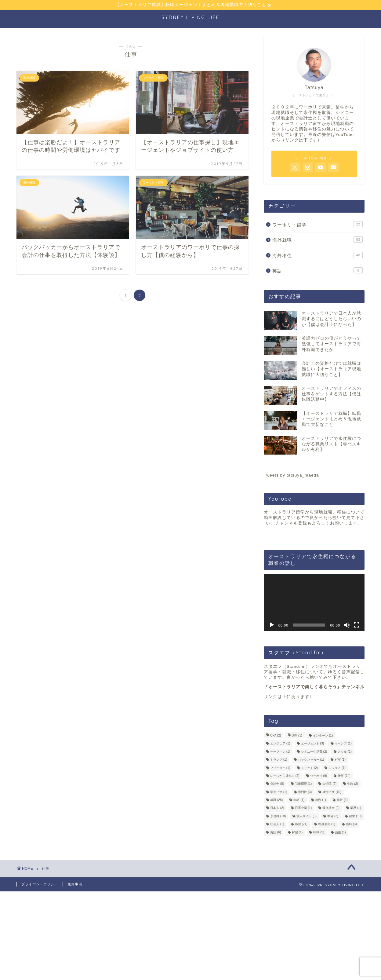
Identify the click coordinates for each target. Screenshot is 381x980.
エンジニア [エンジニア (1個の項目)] (280, 744)
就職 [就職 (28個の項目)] (276, 801)
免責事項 (75, 884)
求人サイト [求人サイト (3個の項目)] (307, 817)
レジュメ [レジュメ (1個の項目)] (337, 768)
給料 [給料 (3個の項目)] (351, 825)
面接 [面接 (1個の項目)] (340, 833)
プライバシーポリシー (40, 884)
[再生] (272, 625)
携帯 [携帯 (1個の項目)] (342, 801)
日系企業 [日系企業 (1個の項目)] (303, 808)
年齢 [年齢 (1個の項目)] (299, 801)
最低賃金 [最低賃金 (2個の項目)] (331, 808)
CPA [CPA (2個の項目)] (276, 736)
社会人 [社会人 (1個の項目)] (277, 825)
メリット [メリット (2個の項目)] (310, 768)
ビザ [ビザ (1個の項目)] (340, 760)
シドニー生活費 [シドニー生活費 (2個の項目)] (314, 752)
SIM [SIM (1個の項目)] (297, 736)
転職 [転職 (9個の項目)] (319, 833)
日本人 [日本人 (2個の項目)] (277, 808)
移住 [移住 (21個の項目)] (301, 825)
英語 (317, 271)
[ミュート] (347, 625)
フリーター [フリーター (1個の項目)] (280, 768)
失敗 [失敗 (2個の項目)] (353, 784)
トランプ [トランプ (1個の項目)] (279, 760)
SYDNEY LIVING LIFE (191, 18)
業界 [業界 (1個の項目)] (356, 808)
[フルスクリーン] (357, 625)
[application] (314, 603)
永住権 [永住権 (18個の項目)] (278, 817)
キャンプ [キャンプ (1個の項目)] (343, 744)
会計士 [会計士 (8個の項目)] (277, 784)
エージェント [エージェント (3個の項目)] (313, 744)
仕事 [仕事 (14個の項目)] (344, 776)
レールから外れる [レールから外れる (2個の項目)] (285, 776)
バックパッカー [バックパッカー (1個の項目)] (311, 760)
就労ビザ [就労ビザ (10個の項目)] (332, 792)
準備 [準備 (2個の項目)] (333, 817)
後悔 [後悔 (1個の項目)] (321, 801)
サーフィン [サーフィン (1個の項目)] (280, 752)
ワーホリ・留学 (317, 225)
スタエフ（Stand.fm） (287, 667)
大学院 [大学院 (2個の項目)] (329, 784)
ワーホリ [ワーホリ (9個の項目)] (319, 776)
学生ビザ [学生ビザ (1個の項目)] (279, 792)
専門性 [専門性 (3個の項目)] (305, 792)
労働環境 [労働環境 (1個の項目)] (303, 784)
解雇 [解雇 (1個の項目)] (297, 833)
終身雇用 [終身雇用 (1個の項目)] (327, 825)
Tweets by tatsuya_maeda (291, 476)
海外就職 (317, 240)
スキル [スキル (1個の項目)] (345, 752)
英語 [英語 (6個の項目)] (276, 833)
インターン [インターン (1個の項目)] (323, 736)
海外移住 (317, 255)
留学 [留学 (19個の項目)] (355, 817)
